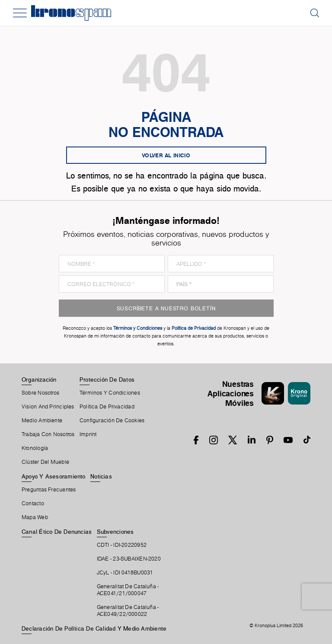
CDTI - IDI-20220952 (122, 545)
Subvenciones (115, 532)
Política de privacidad (107, 407)
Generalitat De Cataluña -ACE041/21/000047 (128, 590)
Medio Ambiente (42, 421)
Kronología (35, 448)
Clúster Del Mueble (45, 462)
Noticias (101, 476)
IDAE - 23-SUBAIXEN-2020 (129, 559)
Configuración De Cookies (112, 421)
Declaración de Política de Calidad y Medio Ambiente (94, 628)
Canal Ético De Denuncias (57, 532)
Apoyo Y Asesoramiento (54, 476)
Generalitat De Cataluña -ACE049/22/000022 (128, 611)
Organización (39, 379)
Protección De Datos (107, 379)
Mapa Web (35, 517)
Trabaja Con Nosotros (48, 434)
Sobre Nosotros (40, 393)
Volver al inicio (166, 155)
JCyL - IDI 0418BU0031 (125, 573)
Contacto (33, 504)
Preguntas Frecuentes (49, 490)
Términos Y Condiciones (110, 393)
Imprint (88, 434)
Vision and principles (48, 407)
